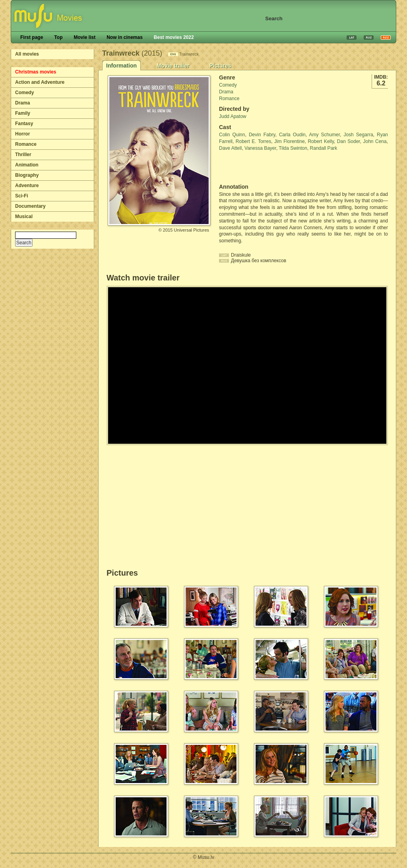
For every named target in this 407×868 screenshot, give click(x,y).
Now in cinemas (125, 37)
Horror (22, 134)
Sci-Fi (22, 196)
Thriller (23, 155)
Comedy (24, 93)
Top (58, 37)
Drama (22, 103)
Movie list (84, 37)
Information (121, 66)
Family (23, 113)
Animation (27, 165)
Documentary (30, 206)
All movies (27, 54)
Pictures (220, 66)
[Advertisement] (266, 168)
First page (32, 37)
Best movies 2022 (174, 37)
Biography (27, 175)
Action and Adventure (40, 82)
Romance (26, 144)
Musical (24, 217)
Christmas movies (36, 72)
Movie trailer (173, 66)
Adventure (27, 186)
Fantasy (24, 124)
